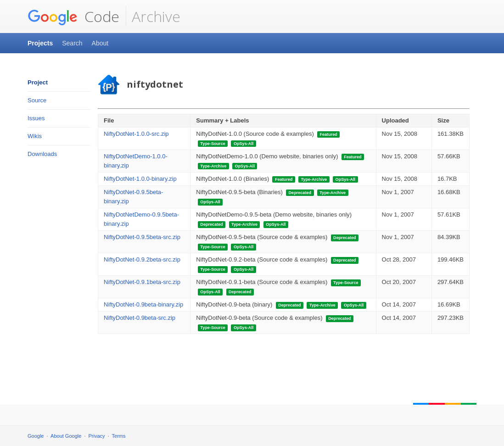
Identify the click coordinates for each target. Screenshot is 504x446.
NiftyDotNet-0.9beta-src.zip (140, 318)
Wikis (35, 136)
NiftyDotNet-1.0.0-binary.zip (140, 179)
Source (37, 100)
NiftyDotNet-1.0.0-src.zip (136, 134)
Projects (40, 43)
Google (36, 436)
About (100, 43)
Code (73, 17)
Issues (36, 118)
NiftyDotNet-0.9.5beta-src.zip (142, 237)
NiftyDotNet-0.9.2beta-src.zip (142, 259)
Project (38, 82)
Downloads (42, 154)
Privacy (97, 436)
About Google (66, 436)
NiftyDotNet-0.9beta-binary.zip (143, 304)
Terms (119, 436)
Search (72, 43)
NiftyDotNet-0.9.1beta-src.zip (142, 282)
